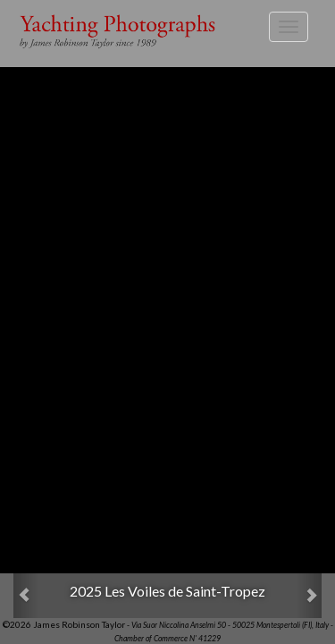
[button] (26, 596)
